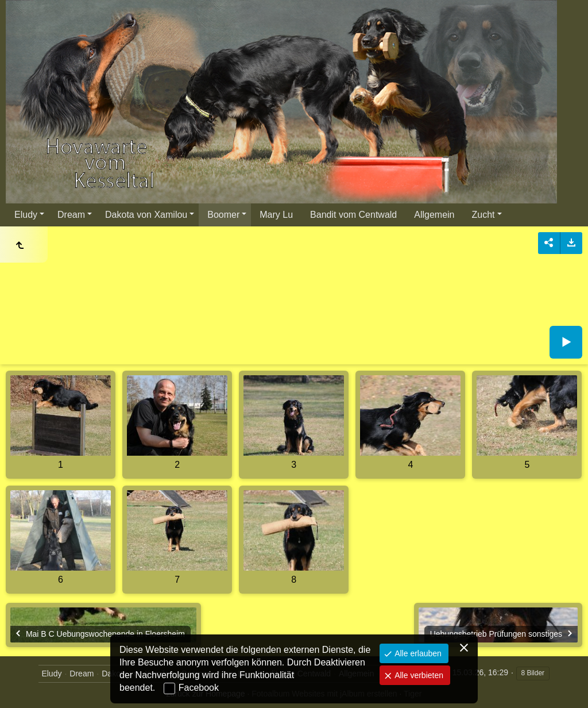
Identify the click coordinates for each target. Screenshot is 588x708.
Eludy (26, 215)
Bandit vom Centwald (353, 215)
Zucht (483, 215)
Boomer (223, 215)
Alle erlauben (417, 653)
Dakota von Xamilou (146, 215)
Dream (71, 215)
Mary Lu (276, 215)
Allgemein (434, 215)
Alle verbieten (418, 675)
